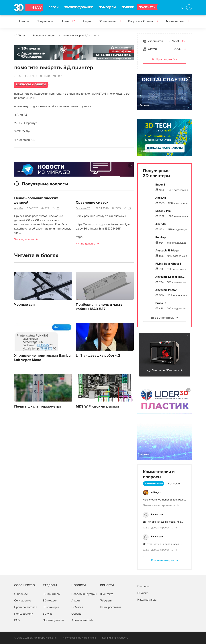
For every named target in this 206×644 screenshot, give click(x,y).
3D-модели (50, 601)
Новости (23, 21)
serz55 (18, 76)
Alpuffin (18, 208)
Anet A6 (161, 224)
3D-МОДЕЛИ (107, 7)
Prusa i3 (161, 303)
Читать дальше (24, 239)
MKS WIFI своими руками (97, 406)
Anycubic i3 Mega (167, 251)
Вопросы (174, 484)
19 (130, 208)
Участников (155, 41)
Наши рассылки (110, 607)
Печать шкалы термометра (38, 406)
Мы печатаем (177, 21)
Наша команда (147, 600)
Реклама (21, 55)
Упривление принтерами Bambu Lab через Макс (42, 358)
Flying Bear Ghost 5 (168, 264)
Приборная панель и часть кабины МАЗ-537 (99, 307)
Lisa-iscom (157, 514)
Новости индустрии (84, 594)
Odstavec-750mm (84, 208)
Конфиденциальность (115, 638)
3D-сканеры (51, 607)
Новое (68, 21)
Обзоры (77, 614)
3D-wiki (48, 614)
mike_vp (156, 492)
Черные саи (24, 305)
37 (58, 208)
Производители (53, 620)
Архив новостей (82, 620)
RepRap (160, 237)
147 (60, 76)
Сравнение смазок (92, 202)
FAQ (17, 620)
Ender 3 (160, 185)
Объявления (110, 21)
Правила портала (26, 607)
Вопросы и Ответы (143, 21)
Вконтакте (107, 594)
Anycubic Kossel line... (170, 277)
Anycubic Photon (166, 290)
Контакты (143, 586)
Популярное (45, 21)
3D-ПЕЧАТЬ (147, 7)
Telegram (106, 601)
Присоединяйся (164, 59)
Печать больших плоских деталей (36, 200)
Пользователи (24, 614)
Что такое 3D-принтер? (167, 370)
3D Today (19, 36)
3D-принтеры (52, 594)
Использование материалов (79, 638)
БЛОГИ (54, 7)
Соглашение (23, 601)
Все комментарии (163, 560)
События (77, 607)
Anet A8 (161, 198)
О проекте (21, 594)
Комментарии (154, 484)
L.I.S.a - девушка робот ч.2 (98, 356)
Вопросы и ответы (44, 36)
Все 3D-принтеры (163, 318)
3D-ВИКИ (128, 7)
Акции (87, 21)
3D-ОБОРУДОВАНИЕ (79, 7)
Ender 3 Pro (163, 211)
